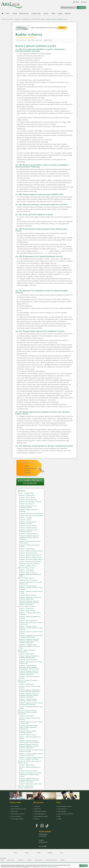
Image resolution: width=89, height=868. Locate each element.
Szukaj (82, 8)
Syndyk (59, 816)
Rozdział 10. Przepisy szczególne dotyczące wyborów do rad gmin (31, 751)
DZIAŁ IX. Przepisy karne (25, 786)
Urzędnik (29, 860)
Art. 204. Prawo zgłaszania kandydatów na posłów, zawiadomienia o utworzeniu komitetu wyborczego (40, 50)
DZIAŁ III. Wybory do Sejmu (39, 19)
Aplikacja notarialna (62, 811)
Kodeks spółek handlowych (40, 814)
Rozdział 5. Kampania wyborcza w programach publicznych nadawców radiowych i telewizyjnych (29, 780)
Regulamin (50, 853)
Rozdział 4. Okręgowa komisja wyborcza (30, 555)
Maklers (63, 860)
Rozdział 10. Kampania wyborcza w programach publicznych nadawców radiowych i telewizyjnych (29, 603)
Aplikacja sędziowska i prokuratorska (65, 814)
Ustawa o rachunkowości (16, 816)
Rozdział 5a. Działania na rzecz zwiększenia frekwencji (28, 507)
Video (53, 14)
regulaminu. (31, 867)
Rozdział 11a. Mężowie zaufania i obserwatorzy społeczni (28, 531)
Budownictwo (11, 860)
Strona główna (10, 19)
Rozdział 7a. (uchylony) (26, 518)
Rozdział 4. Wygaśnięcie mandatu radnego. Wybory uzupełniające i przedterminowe (29, 727)
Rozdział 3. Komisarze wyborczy (28, 553)
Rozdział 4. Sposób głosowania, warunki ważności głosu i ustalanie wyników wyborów (30, 775)
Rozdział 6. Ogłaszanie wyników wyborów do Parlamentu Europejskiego (31, 704)
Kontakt (38, 853)
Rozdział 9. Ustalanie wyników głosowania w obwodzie (28, 523)
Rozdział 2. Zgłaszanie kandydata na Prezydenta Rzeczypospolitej (29, 657)
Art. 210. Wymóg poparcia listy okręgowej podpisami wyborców (39, 256)
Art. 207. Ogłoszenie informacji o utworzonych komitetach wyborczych (41, 205)
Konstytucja (37, 819)
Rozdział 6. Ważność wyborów (28, 735)
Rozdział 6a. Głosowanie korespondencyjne (31, 513)
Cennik (15, 14)
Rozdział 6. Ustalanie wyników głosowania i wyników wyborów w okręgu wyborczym (31, 588)
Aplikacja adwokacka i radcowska (65, 806)
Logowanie (84, 2)
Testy (7, 14)
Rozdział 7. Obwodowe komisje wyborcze (30, 561)
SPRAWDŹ (63, 28)
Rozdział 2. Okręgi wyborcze (27, 572)
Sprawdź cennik (27, 462)
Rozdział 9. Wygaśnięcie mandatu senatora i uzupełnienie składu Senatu (31, 636)
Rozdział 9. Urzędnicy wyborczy (28, 566)
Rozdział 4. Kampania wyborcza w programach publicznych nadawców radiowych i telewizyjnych (29, 695)
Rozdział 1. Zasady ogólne (26, 570)
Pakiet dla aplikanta (15, 806)
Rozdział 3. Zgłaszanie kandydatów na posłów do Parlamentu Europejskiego (30, 691)
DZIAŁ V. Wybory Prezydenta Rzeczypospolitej (26, 651)
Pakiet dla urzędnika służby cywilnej (18, 809)
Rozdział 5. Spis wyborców (27, 504)
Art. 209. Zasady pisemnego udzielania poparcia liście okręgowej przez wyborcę (41, 230)
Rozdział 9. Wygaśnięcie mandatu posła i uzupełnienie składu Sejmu (31, 598)
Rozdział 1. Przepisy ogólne (27, 495)
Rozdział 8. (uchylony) (25, 520)
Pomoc (15, 853)
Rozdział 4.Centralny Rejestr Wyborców (30, 502)
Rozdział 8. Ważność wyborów (28, 595)
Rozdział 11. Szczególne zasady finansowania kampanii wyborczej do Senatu (29, 646)
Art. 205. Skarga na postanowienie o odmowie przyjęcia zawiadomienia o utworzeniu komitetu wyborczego (42, 166)
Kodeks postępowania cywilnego (18, 814)
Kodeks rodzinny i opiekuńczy (41, 811)
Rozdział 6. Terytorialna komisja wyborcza (31, 559)
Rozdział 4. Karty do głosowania (28, 580)
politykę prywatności (53, 867)
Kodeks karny (37, 806)
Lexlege (2, 860)
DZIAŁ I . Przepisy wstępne (26, 493)
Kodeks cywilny (14, 811)
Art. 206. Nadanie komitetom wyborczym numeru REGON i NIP (39, 194)
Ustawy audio (36, 14)
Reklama (27, 853)
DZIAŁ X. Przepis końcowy (26, 788)
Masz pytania (42, 846)
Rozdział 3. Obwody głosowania (28, 500)
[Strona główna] (2, 14)
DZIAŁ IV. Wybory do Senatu (26, 606)
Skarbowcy (21, 860)
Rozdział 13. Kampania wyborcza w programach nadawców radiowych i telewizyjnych (29, 537)
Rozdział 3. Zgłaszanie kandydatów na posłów (57, 19)
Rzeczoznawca (39, 860)
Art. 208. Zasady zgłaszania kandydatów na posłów (34, 215)
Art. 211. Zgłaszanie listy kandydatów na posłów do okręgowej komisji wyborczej (41, 292)
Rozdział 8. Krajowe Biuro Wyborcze (29, 564)
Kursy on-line (24, 14)
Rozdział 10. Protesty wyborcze (28, 526)
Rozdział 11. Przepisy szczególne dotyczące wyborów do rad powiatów (31, 754)
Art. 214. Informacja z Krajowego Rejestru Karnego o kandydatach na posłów (44, 446)
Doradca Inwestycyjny (52, 860)
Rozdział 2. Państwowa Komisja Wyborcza (31, 551)
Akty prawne (18, 19)
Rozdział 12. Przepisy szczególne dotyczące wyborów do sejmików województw (31, 758)
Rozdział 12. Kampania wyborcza (28, 534)
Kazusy (46, 14)
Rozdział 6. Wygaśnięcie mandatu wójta (30, 784)
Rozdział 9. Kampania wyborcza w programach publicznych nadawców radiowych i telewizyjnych (29, 746)
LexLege (28, 473)
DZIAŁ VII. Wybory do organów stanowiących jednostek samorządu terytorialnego (27, 712)
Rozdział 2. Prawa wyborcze (27, 497)
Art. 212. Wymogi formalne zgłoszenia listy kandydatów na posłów (40, 331)
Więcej (68, 14)
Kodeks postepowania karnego (17, 819)
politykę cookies (43, 867)
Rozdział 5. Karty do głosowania (28, 620)
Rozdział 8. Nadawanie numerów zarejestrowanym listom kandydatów (29, 741)
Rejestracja (76, 2)
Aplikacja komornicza (62, 809)
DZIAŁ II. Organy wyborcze (26, 578)
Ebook (60, 14)
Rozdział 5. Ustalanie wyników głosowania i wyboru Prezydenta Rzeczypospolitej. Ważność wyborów (29, 667)
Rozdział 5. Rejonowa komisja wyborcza (30, 557)
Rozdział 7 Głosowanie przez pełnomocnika (31, 516)
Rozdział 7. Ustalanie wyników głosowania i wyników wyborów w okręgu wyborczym (31, 628)
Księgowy (60, 819)
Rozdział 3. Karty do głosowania (28, 660)
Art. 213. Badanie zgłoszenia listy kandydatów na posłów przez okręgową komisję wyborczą (42, 413)
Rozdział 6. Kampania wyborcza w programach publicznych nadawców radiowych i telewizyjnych (29, 673)
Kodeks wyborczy (26, 19)
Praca (62, 853)
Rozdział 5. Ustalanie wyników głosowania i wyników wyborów (28, 700)
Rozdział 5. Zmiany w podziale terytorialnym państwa (28, 732)
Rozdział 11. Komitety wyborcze (28, 528)
